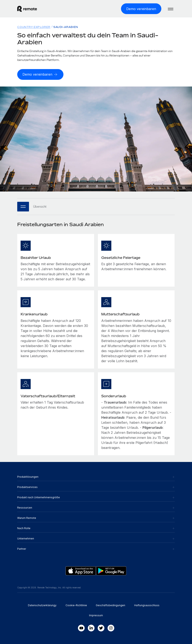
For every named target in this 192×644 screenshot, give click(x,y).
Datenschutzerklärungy (42, 605)
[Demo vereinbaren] (141, 9)
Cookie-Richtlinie (76, 605)
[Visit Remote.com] (27, 9)
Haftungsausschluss (147, 605)
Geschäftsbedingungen (110, 605)
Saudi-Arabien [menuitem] (66, 27)
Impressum (96, 615)
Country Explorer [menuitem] (34, 27)
